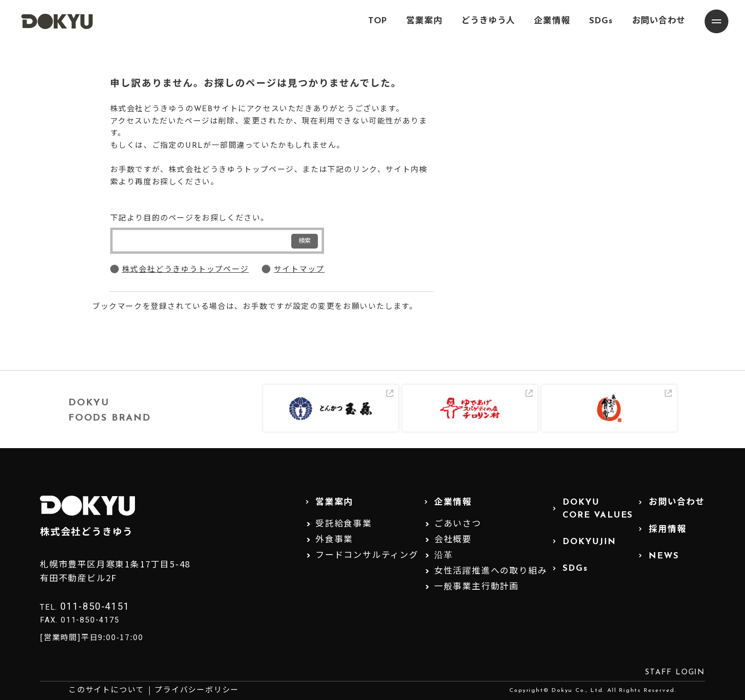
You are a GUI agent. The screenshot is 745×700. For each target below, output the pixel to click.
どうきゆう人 (488, 21)
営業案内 (424, 21)
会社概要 (453, 540)
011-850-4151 (95, 606)
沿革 (444, 556)
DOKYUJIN (589, 542)
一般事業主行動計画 (477, 587)
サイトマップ (299, 270)
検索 (305, 241)
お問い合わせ (659, 21)
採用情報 (667, 530)
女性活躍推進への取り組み (491, 571)
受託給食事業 (344, 524)
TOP (378, 21)
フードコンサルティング (367, 556)
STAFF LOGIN (675, 672)
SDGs (601, 21)
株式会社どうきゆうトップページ (186, 270)
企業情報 (552, 21)
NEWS (664, 556)
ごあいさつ (458, 524)
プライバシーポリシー (197, 690)
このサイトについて (106, 690)
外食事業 (334, 540)
